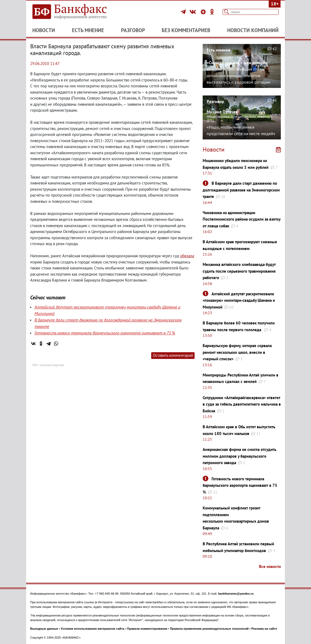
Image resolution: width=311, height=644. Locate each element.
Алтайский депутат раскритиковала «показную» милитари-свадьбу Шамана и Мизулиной (239, 300)
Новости (44, 30)
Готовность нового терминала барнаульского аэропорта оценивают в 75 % (105, 333)
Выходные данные (44, 629)
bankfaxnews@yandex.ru (236, 594)
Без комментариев (186, 30)
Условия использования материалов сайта (93, 629)
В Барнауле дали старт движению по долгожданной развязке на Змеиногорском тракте (241, 190)
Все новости (270, 566)
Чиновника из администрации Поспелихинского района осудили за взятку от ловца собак (241, 219)
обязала (187, 256)
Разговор (133, 30)
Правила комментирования (147, 629)
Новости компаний (253, 30)
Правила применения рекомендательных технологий (209, 629)
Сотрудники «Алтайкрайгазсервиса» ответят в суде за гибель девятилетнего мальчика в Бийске (242, 404)
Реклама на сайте (264, 629)
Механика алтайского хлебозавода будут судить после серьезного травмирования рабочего (239, 271)
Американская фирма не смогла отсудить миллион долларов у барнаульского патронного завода (239, 456)
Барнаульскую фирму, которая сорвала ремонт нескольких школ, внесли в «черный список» (237, 352)
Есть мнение (88, 30)
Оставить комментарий (173, 355)
